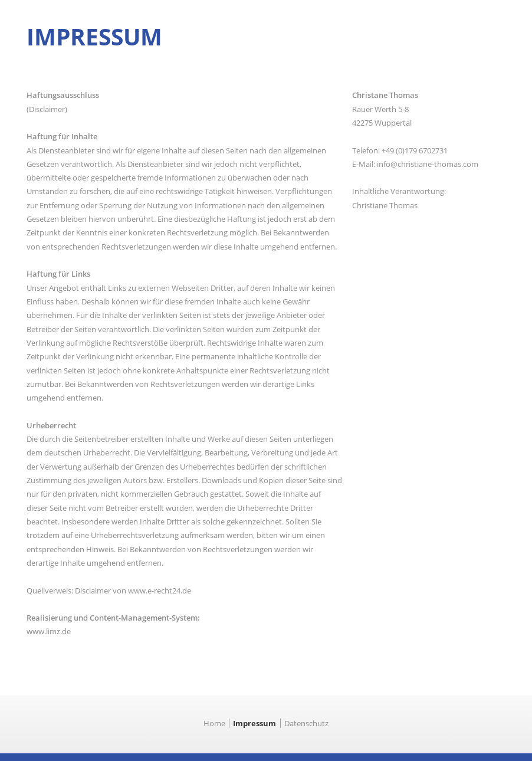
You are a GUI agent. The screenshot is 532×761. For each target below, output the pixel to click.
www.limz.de (49, 631)
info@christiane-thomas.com (428, 164)
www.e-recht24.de (160, 591)
